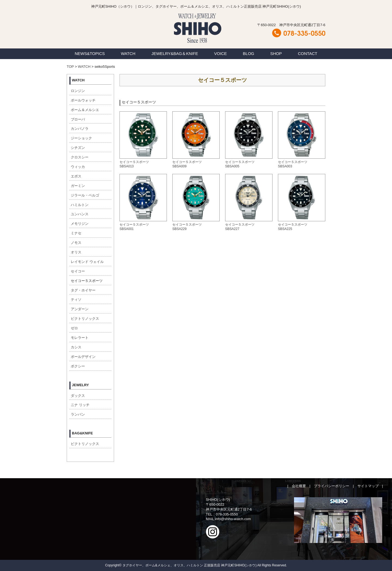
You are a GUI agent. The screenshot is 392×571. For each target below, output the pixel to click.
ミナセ (76, 233)
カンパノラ (80, 129)
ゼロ (74, 328)
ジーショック (81, 138)
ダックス (78, 396)
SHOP (276, 53)
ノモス (76, 243)
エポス (76, 176)
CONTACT (307, 53)
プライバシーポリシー (332, 486)
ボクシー (78, 366)
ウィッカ (78, 167)
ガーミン (78, 186)
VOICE (221, 53)
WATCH (128, 53)
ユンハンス (80, 214)
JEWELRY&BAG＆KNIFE (175, 53)
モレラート (80, 338)
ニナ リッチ (80, 405)
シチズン (78, 148)
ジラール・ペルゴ (85, 195)
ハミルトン (80, 205)
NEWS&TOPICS (90, 53)
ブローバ (78, 119)
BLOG (249, 53)
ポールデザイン (83, 357)
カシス (76, 347)
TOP (70, 67)
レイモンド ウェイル (87, 262)
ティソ (76, 300)
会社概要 (299, 486)
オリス (76, 252)
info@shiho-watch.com (233, 519)
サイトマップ (368, 486)
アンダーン (80, 309)
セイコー (78, 271)
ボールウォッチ (83, 100)
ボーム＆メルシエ (85, 110)
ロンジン (78, 91)
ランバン (78, 414)
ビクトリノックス (85, 319)
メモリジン (80, 224)
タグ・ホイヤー (83, 290)
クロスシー (80, 157)
